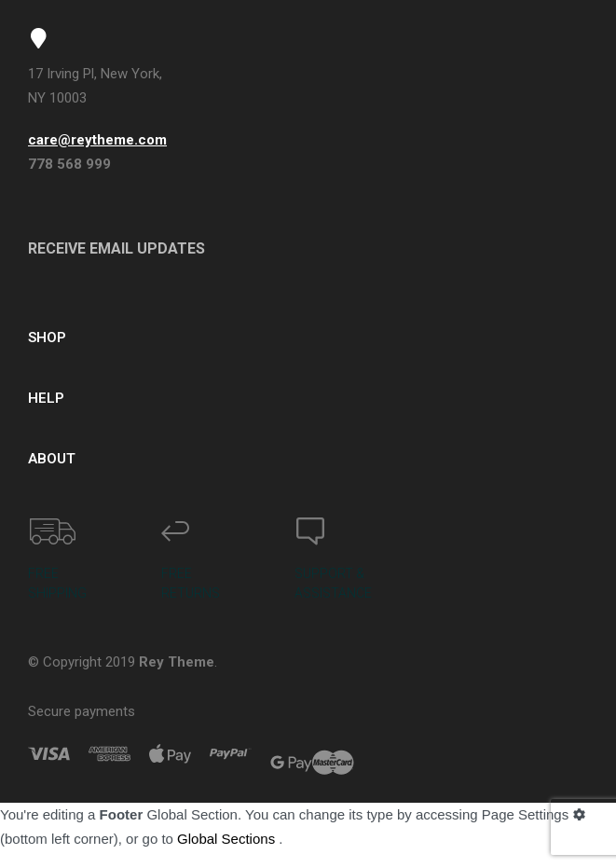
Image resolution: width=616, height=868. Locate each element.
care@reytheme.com (97, 140)
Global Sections (226, 839)
